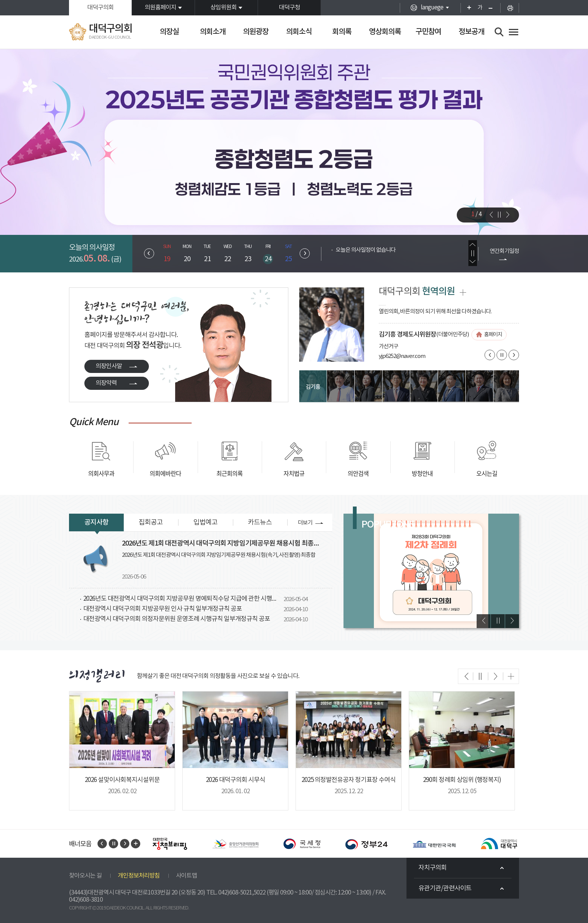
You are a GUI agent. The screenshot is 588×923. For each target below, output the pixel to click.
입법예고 (205, 522)
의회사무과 (101, 473)
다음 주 (305, 253)
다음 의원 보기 (514, 355)
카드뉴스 (260, 522)
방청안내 (422, 473)
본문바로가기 (0, 0)
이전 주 (149, 253)
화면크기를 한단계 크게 (467, 8)
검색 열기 (499, 32)
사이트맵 (186, 876)
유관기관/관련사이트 (445, 888)
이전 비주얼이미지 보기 (491, 214)
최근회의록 (229, 473)
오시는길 (487, 473)
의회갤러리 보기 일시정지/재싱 (481, 676)
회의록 (342, 32)
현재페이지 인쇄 (510, 8)
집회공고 (151, 522)
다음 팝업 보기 (512, 621)
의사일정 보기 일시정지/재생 (473, 253)
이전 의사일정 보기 (473, 244)
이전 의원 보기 (490, 355)
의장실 (169, 32)
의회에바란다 (165, 473)
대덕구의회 (100, 8)
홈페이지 (493, 335)
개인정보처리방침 (139, 876)
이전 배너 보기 (102, 844)
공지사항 (96, 522)
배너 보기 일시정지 (113, 844)
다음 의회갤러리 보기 (496, 676)
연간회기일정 (504, 251)
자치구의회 (433, 868)
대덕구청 (289, 8)
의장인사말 (109, 366)
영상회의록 (385, 32)
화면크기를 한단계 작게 (493, 8)
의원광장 (256, 32)
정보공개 (471, 32)
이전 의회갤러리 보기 (466, 676)
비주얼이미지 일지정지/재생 (499, 214)
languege (432, 8)
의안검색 (358, 473)
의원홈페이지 (160, 8)
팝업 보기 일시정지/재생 (498, 621)
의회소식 (299, 32)
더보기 (305, 523)
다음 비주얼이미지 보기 (507, 214)
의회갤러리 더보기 (511, 676)
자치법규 (294, 473)
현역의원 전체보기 (463, 292)
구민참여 (428, 32)
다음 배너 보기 (125, 844)
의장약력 (106, 383)
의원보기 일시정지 (502, 355)
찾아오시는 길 (85, 876)
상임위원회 (223, 8)
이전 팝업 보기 (484, 621)
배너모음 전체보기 (136, 844)
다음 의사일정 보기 (473, 262)
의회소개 (213, 32)
